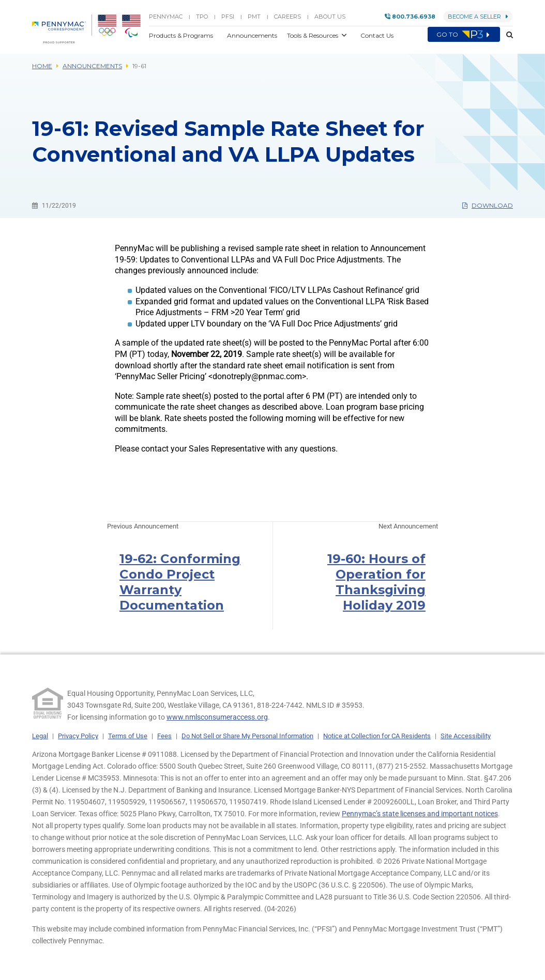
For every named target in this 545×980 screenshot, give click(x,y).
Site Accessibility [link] (466, 736)
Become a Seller (478, 17)
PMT (254, 17)
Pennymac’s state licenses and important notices (420, 814)
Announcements (92, 66)
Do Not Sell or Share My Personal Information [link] (247, 736)
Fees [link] (164, 736)
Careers (287, 17)
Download (488, 205)
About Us (330, 17)
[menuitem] (62, 29)
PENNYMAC (166, 17)
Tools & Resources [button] (313, 35)
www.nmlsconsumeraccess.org (217, 717)
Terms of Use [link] (128, 736)
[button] (506, 35)
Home (42, 66)
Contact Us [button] (377, 35)
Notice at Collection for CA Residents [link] (377, 736)
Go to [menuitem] (464, 35)
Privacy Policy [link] (78, 736)
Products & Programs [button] (182, 35)
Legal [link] (40, 736)
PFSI (228, 17)
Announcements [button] (253, 35)
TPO (202, 17)
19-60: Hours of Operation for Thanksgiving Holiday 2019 (376, 582)
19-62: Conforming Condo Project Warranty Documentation (180, 582)
